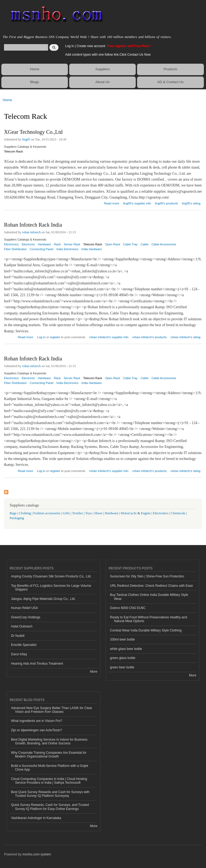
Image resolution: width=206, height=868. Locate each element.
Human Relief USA (25, 608)
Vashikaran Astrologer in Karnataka (36, 818)
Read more (112, 203)
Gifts (66, 513)
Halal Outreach (22, 626)
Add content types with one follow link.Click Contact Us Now (108, 55)
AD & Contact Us (170, 82)
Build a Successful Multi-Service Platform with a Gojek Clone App (50, 768)
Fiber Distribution (15, 249)
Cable (144, 244)
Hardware (112, 513)
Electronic (28, 244)
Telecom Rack (13, 151)
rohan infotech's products (149, 337)
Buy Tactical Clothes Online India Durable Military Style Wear (149, 597)
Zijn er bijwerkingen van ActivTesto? (36, 730)
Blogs (35, 82)
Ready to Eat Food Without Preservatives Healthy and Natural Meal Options (148, 619)
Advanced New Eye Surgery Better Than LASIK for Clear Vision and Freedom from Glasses (51, 710)
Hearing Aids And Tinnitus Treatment (37, 664)
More (94, 672)
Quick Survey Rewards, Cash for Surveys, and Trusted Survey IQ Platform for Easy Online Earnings (50, 807)
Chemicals (179, 513)
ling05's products (167, 203)
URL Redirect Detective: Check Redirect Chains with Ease (151, 586)
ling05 (26, 139)
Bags (13, 513)
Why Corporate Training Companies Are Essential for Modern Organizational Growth (49, 755)
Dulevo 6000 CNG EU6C (128, 608)
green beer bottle (122, 667)
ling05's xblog (191, 203)
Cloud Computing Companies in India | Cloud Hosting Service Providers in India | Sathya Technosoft (49, 781)
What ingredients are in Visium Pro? (37, 721)
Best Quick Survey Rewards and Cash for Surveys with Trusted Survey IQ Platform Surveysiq (50, 794)
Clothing (25, 513)
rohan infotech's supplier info (109, 337)
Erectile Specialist (24, 645)
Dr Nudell (18, 636)
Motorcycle (129, 513)
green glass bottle (123, 658)
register (55, 337)
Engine (146, 513)
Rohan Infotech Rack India (33, 225)
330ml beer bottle (122, 639)
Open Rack (113, 244)
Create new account (91, 46)
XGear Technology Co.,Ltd (33, 132)
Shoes (98, 513)
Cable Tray (130, 244)
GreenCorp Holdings (26, 617)
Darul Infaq (19, 654)
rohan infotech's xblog (185, 337)
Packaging (17, 518)
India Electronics (67, 249)
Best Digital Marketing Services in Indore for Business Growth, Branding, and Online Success (49, 741)
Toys (89, 513)
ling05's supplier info (137, 203)
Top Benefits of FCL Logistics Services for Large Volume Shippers (51, 588)
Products (170, 69)
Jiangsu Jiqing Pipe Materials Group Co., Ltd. (43, 599)
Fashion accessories (47, 513)
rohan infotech (31, 232)
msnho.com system (37, 854)
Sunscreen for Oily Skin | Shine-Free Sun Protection (147, 576)
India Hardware (92, 249)
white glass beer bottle (126, 649)
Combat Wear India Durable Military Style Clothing (146, 630)
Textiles (78, 513)
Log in (70, 46)
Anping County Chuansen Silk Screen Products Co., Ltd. (51, 576)
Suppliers (102, 69)
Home (35, 69)
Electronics (161, 513)
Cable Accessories (164, 244)
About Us (103, 82)
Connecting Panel (42, 249)
